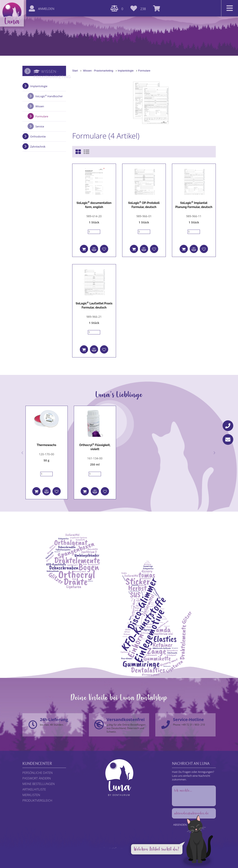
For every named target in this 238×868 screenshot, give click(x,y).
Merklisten (31, 795)
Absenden (180, 825)
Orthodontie (38, 136)
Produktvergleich (37, 800)
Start (75, 71)
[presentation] (22, 452)
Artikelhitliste (34, 789)
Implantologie (126, 71)
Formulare (144, 71)
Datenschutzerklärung (121, 852)
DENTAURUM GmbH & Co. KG (130, 856)
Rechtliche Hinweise (95, 852)
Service (40, 126)
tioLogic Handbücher (49, 96)
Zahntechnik (38, 147)
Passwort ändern (37, 778)
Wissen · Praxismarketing (98, 71)
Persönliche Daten (38, 773)
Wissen (40, 106)
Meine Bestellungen (39, 784)
